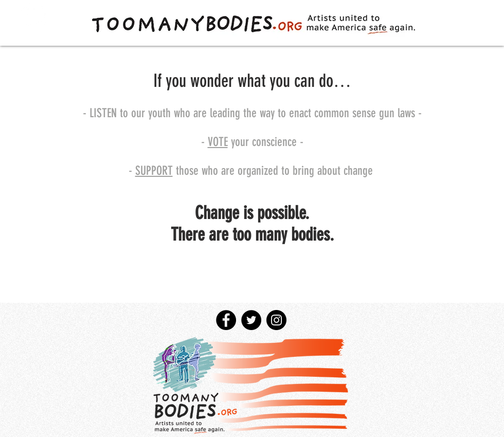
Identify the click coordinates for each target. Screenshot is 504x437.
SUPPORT (154, 171)
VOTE (218, 142)
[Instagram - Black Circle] (276, 320)
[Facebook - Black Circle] (226, 320)
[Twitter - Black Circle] (251, 320)
